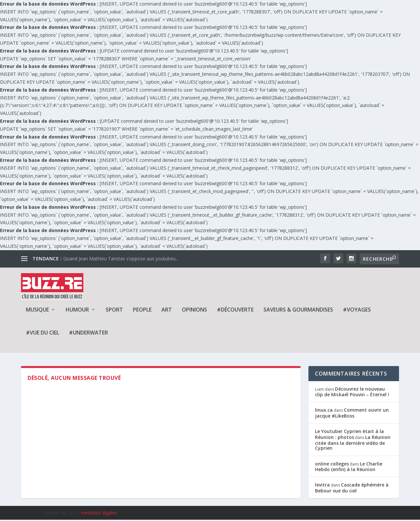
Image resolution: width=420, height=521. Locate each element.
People (142, 311)
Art (167, 311)
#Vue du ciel (42, 334)
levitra (322, 486)
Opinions (194, 311)
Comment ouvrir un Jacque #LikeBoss (352, 414)
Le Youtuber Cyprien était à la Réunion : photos (349, 435)
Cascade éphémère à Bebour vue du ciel (352, 489)
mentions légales (99, 514)
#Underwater (88, 334)
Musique (37, 311)
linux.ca (324, 411)
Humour (77, 311)
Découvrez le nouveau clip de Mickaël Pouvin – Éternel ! (352, 393)
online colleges (332, 465)
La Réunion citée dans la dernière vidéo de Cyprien (353, 444)
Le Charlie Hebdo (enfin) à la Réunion (349, 468)
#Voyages (357, 311)
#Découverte (235, 311)
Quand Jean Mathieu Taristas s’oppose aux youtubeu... (121, 259)
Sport (114, 311)
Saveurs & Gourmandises (298, 311)
